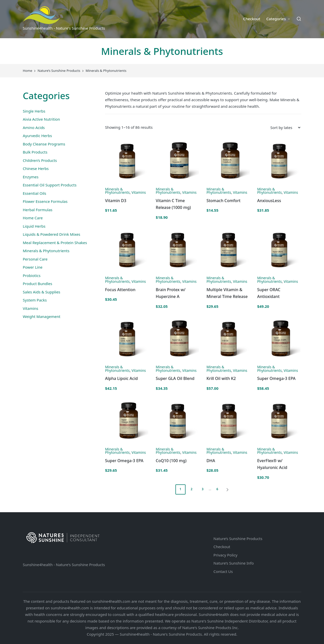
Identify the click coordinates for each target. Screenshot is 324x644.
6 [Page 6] (217, 489)
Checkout (222, 547)
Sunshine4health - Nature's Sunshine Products (64, 565)
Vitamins (139, 192)
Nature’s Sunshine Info (234, 563)
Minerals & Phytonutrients (117, 191)
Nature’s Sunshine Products (238, 539)
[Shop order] (285, 127)
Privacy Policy (225, 555)
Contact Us (223, 571)
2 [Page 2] (191, 489)
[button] (228, 489)
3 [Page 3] (203, 489)
